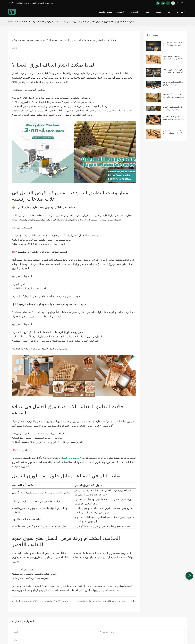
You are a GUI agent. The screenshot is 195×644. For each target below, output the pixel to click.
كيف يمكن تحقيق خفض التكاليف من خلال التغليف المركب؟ (172, 58)
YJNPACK (12, 22)
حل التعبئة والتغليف (36, 22)
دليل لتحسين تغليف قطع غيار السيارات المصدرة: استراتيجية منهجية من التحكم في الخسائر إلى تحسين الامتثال (174, 118)
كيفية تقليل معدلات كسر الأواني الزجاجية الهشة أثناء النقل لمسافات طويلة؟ (173, 132)
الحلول (22, 22)
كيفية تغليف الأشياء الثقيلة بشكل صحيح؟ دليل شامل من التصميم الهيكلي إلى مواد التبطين (174, 96)
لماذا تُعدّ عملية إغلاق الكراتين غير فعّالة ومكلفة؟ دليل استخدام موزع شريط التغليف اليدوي (174, 44)
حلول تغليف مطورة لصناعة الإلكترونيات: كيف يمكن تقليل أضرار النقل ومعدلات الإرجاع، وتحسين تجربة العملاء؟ (174, 71)
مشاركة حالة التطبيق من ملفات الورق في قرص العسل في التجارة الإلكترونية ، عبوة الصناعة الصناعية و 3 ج (91, 22)
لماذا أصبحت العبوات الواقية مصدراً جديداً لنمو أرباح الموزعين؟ (173, 84)
